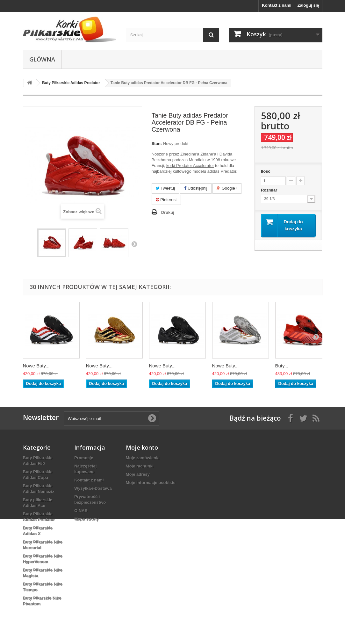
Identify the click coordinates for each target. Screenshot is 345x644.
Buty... (282, 366)
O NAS (81, 511)
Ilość (266, 171)
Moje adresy (138, 474)
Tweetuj (165, 188)
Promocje (84, 458)
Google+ (227, 188)
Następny (134, 244)
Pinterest (166, 200)
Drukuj (168, 212)
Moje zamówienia (143, 458)
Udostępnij (196, 188)
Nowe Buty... (36, 366)
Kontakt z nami (277, 5)
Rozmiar (270, 190)
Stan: (157, 144)
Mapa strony (86, 519)
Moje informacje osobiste (151, 483)
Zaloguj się (308, 5)
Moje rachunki (140, 466)
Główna (42, 59)
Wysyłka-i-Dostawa (93, 488)
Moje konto (142, 447)
